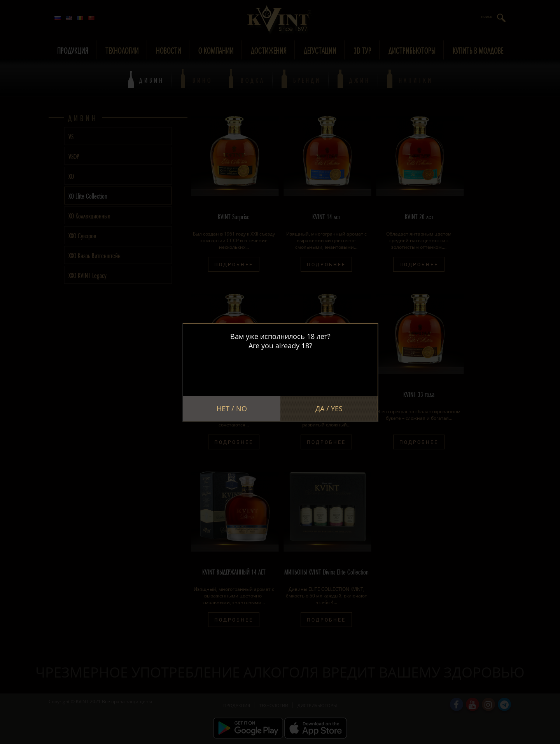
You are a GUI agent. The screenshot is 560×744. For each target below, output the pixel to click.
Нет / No (232, 409)
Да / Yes (329, 409)
